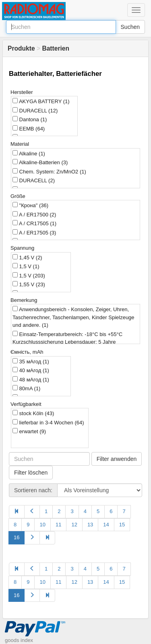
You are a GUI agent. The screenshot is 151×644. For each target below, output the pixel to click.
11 (58, 525)
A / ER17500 (34, 214)
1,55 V (29, 284)
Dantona (30, 119)
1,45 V (27, 257)
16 (17, 537)
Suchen (130, 27)
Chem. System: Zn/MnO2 (49, 171)
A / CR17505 (34, 223)
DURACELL (35, 110)
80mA (26, 388)
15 (122, 525)
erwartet (29, 431)
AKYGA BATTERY (41, 101)
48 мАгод (31, 379)
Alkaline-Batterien (40, 162)
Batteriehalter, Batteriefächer (55, 74)
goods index (19, 640)
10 (42, 525)
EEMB (29, 128)
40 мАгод (31, 370)
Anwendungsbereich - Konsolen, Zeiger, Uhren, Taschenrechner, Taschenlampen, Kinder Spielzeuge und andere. (73, 317)
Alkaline (29, 153)
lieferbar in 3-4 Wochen (48, 422)
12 (74, 525)
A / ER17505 (34, 232)
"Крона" (30, 205)
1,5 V (26, 266)
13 (90, 525)
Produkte (21, 48)
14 (106, 525)
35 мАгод (31, 361)
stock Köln (33, 413)
